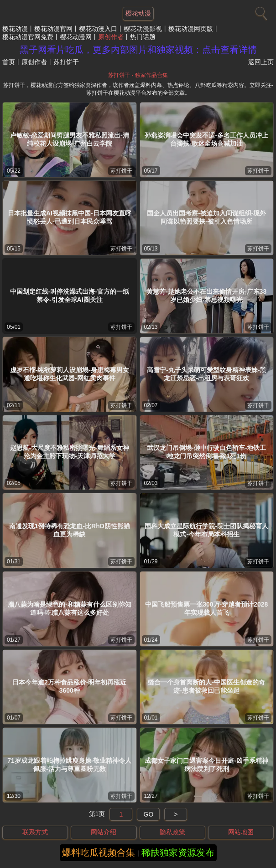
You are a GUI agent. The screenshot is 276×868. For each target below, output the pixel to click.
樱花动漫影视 (143, 29)
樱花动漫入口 (98, 29)
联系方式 (35, 832)
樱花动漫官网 (53, 29)
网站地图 (241, 832)
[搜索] (260, 11)
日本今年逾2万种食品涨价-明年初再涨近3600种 (69, 686)
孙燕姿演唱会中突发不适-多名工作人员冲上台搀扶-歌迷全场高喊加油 (206, 139)
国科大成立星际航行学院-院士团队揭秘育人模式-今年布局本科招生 (206, 530)
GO (149, 814)
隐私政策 (172, 832)
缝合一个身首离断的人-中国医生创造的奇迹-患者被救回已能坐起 (206, 686)
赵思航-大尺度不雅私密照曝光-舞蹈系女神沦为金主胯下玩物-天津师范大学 (70, 452)
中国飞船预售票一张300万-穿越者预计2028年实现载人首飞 (206, 608)
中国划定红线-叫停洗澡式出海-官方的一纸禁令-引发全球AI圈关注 (70, 296)
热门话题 (143, 37)
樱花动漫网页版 (191, 29)
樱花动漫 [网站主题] (138, 13)
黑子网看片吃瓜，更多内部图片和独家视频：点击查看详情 (138, 50)
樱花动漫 (15, 29)
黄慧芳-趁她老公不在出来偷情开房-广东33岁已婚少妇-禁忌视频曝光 (206, 296)
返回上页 (261, 62)
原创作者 (111, 37)
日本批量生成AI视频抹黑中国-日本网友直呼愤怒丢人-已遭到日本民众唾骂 (70, 217)
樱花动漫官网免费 (28, 37)
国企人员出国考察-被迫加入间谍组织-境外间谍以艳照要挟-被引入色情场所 (206, 217)
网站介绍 (104, 832)
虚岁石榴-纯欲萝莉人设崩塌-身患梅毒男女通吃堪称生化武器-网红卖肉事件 (70, 374)
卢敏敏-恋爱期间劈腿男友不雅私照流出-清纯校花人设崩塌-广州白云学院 (70, 139)
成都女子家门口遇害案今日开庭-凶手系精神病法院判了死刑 (206, 765)
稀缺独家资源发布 (178, 853)
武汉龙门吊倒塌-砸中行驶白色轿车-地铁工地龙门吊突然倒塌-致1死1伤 (206, 452)
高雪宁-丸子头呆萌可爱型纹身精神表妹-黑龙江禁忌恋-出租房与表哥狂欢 (206, 374)
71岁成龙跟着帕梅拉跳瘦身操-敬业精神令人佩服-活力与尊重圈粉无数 (69, 765)
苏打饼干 (121, 171)
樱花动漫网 (76, 37)
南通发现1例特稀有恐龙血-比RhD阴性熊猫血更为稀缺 (70, 530)
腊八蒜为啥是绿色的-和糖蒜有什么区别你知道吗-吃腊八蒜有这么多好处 (70, 608)
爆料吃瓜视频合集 (99, 853)
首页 (9, 62)
